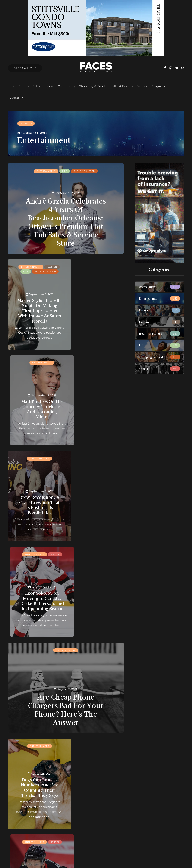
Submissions (83, 804)
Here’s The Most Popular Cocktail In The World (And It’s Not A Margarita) (35, 689)
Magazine (159, 86)
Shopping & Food (92, 86)
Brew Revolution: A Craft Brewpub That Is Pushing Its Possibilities (35, 409)
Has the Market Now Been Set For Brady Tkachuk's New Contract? (96, 595)
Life (12, 86)
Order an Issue (84, 800)
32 (93, 744)
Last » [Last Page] (74, 749)
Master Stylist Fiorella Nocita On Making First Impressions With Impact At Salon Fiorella (35, 308)
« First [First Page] (29, 744)
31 (87, 744)
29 (76, 744)
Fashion (142, 86)
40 (104, 744)
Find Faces (82, 809)
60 (50, 749)
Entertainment (43, 86)
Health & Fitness (121, 86)
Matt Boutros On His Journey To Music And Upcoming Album (96, 308)
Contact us (82, 794)
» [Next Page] (61, 749)
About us (80, 790)
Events (15, 98)
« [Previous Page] (42, 744)
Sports (24, 86)
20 (59, 744)
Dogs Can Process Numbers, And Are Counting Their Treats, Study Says (35, 595)
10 (54, 744)
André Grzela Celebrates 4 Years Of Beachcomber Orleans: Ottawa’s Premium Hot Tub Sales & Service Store (66, 221)
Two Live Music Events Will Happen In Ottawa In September (96, 691)
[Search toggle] (183, 68)
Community (67, 86)
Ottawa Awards (85, 814)
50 (110, 744)
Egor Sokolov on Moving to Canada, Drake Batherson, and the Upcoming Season (96, 401)
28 (70, 744)
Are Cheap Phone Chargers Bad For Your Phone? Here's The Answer (66, 517)
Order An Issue (25, 68)
